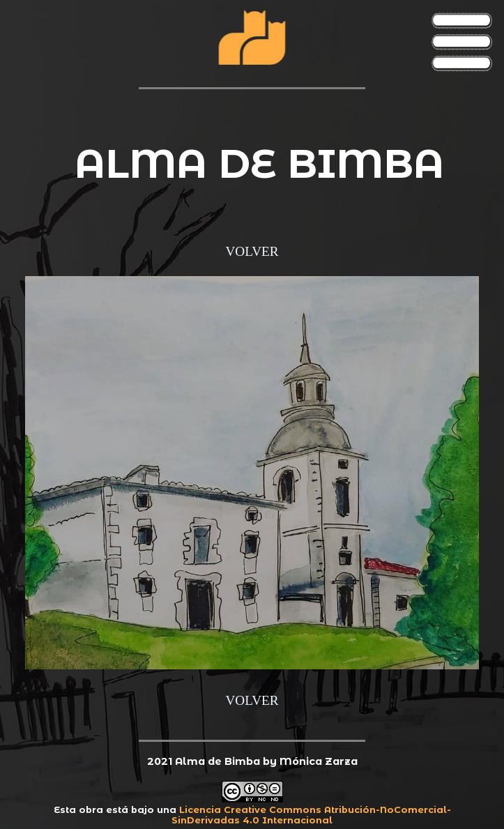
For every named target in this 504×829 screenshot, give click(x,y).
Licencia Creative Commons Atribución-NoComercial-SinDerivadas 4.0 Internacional (311, 815)
